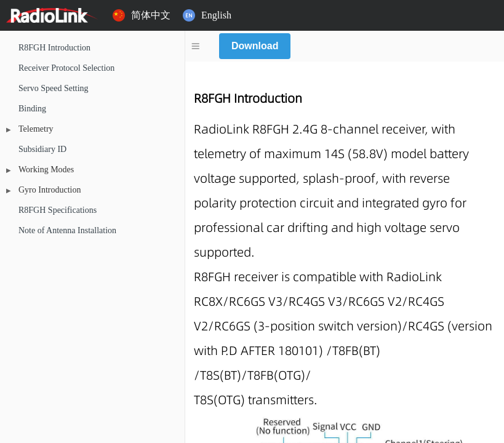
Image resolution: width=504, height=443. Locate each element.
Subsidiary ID (42, 150)
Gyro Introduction (50, 190)
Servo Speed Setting (54, 89)
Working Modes (46, 170)
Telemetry (36, 130)
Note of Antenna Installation (67, 231)
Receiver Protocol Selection (66, 69)
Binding (32, 109)
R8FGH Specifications (58, 211)
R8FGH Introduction (54, 48)
